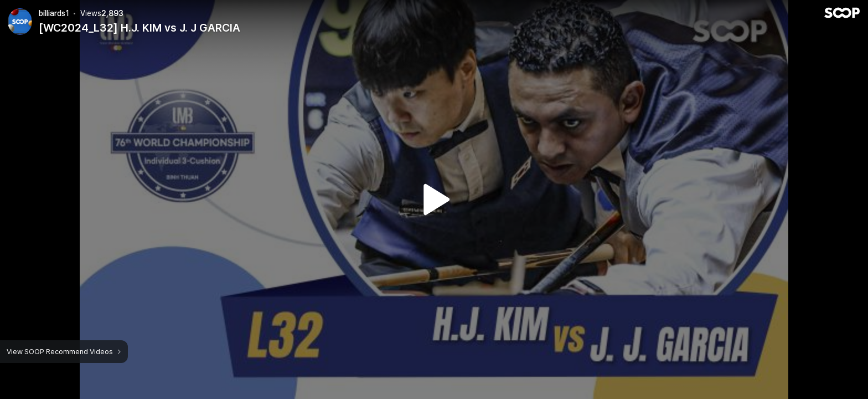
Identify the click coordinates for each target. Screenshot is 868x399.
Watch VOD (434, 199)
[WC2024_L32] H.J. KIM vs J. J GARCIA (139, 28)
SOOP (842, 13)
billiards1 (54, 13)
